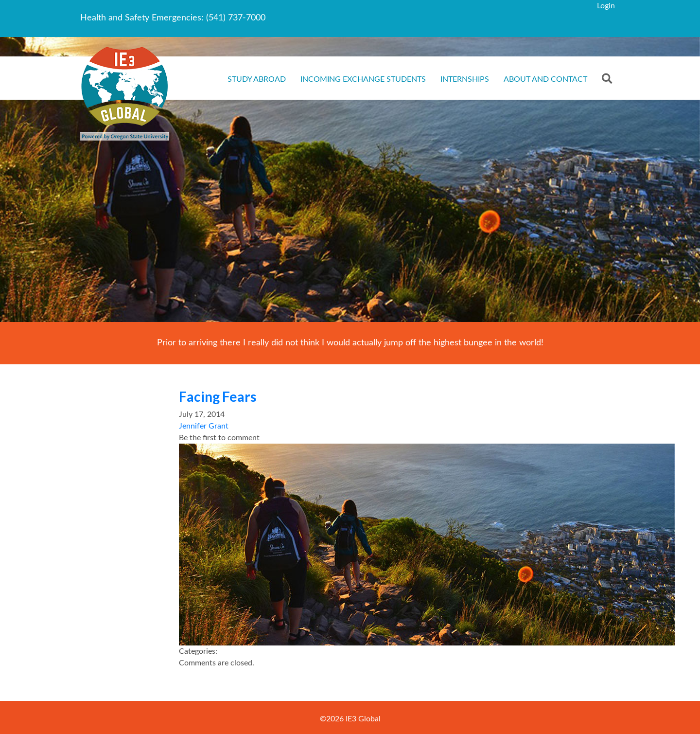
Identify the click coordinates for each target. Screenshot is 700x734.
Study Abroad (257, 79)
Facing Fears (218, 396)
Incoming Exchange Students (363, 79)
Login (606, 6)
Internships (465, 79)
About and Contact (545, 79)
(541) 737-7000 (236, 18)
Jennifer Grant (204, 426)
